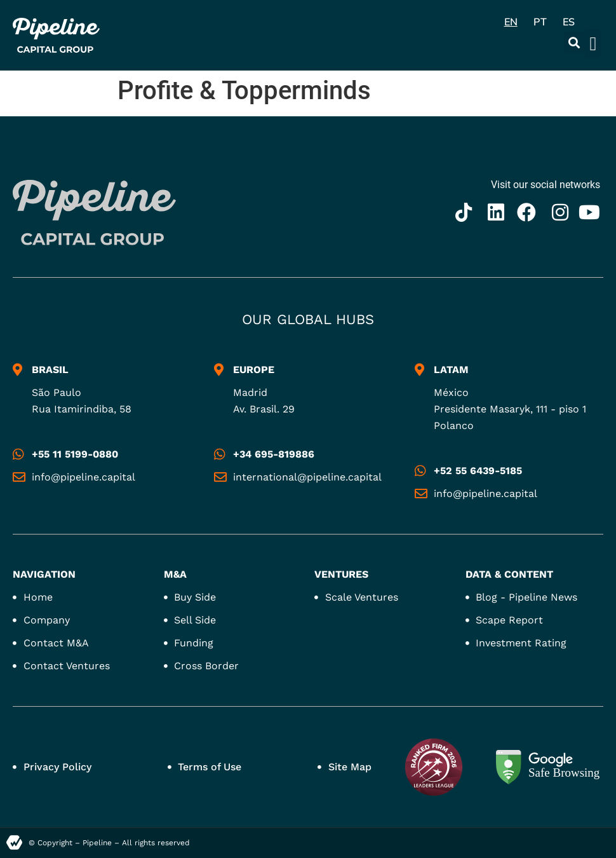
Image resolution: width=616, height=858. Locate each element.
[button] (574, 42)
